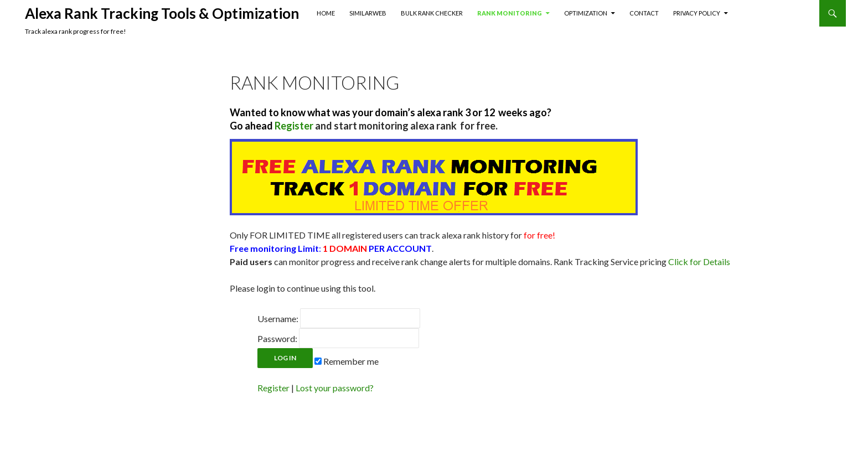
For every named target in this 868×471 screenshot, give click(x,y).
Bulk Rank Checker (432, 13)
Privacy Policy (697, 13)
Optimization (586, 13)
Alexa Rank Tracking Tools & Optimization (162, 13)
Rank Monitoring (510, 13)
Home (326, 13)
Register (273, 388)
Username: (278, 319)
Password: (277, 338)
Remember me (347, 361)
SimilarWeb (368, 13)
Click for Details (699, 262)
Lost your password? (335, 388)
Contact (644, 13)
